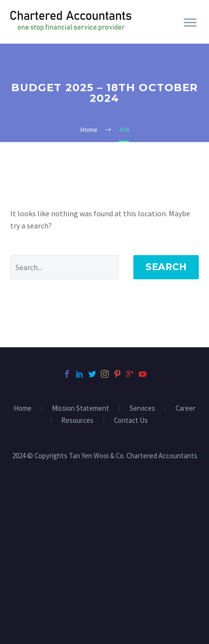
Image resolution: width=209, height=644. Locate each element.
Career (185, 409)
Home (23, 409)
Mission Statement (80, 409)
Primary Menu (190, 23)
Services (142, 409)
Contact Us (131, 421)
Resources (77, 421)
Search (166, 267)
